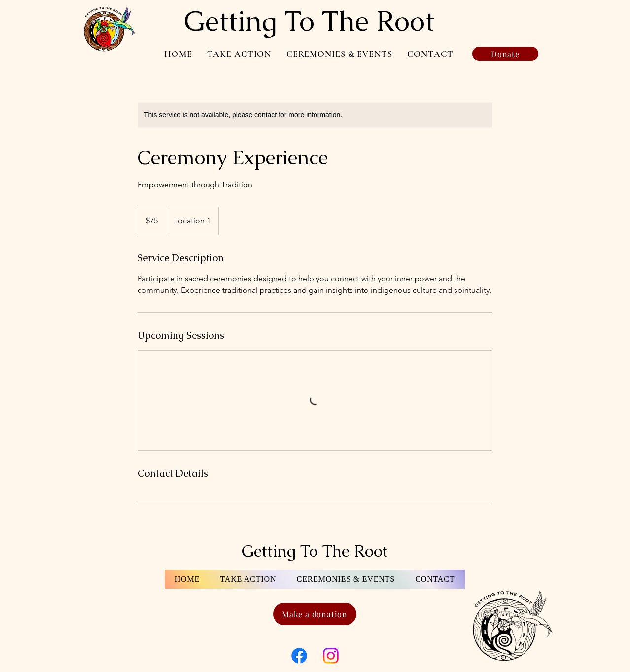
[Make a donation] (315, 614)
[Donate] (505, 54)
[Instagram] (331, 656)
